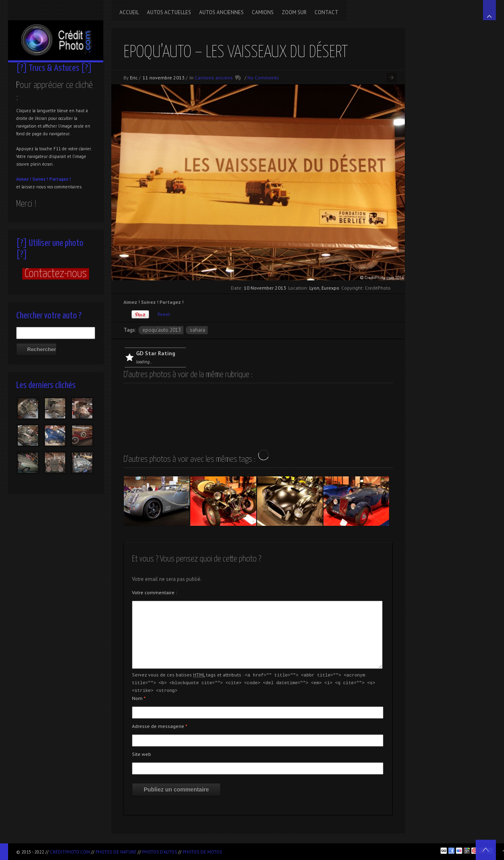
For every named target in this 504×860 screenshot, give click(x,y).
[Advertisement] (320, 850)
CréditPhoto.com (70, 852)
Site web (141, 753)
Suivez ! (40, 179)
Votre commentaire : (154, 592)
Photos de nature (116, 852)
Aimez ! (24, 179)
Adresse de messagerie (160, 725)
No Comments (263, 78)
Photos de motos (202, 852)
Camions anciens (214, 78)
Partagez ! (60, 179)
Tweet (164, 314)
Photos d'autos (159, 852)
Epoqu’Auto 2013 (162, 330)
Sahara (198, 330)
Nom (139, 697)
